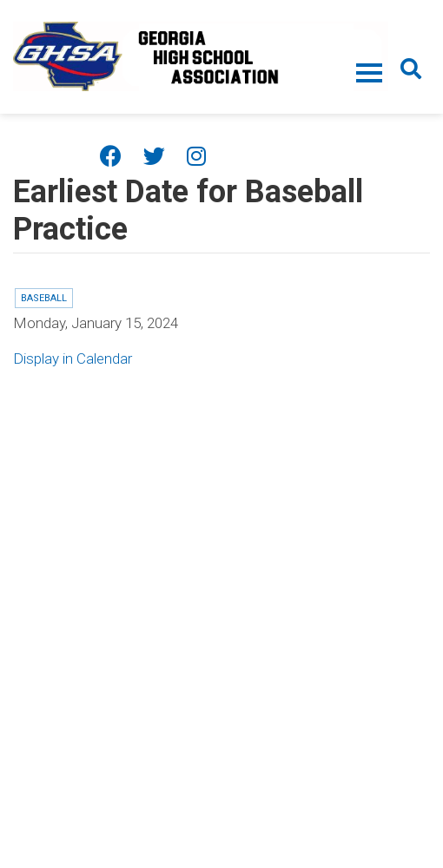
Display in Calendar (73, 358)
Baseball (44, 298)
